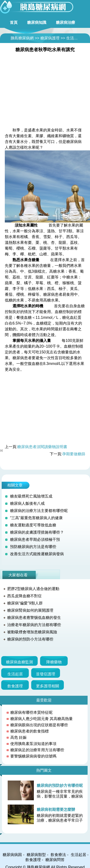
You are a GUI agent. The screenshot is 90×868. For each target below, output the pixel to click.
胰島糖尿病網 (22, 38)
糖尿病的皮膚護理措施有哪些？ (37, 532)
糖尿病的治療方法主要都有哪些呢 (39, 511)
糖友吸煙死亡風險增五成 (31, 496)
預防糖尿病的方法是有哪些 (33, 547)
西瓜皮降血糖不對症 (24, 596)
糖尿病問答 (55, 860)
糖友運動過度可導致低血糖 (33, 525)
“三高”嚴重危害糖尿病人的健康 (36, 518)
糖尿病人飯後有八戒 (27, 503)
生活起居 (74, 38)
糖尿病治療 (66, 22)
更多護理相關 (48, 686)
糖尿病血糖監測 (19, 662)
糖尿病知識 (37, 22)
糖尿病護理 (50, 38)
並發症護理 (46, 674)
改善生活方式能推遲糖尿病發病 (37, 554)
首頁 (14, 22)
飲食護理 (15, 686)
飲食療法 (58, 855)
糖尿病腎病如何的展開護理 (30, 610)
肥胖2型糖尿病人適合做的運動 (33, 589)
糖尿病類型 (36, 855)
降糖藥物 (54, 662)
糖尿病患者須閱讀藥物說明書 (42, 447)
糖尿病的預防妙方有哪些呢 (60, 785)
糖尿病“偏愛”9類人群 (25, 603)
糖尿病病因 (12, 855)
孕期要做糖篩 (74, 454)
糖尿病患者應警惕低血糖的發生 (34, 618)
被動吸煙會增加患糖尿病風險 (32, 632)
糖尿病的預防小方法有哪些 (30, 639)
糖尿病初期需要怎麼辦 (56, 810)
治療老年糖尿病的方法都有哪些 (34, 625)
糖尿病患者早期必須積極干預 (35, 539)
